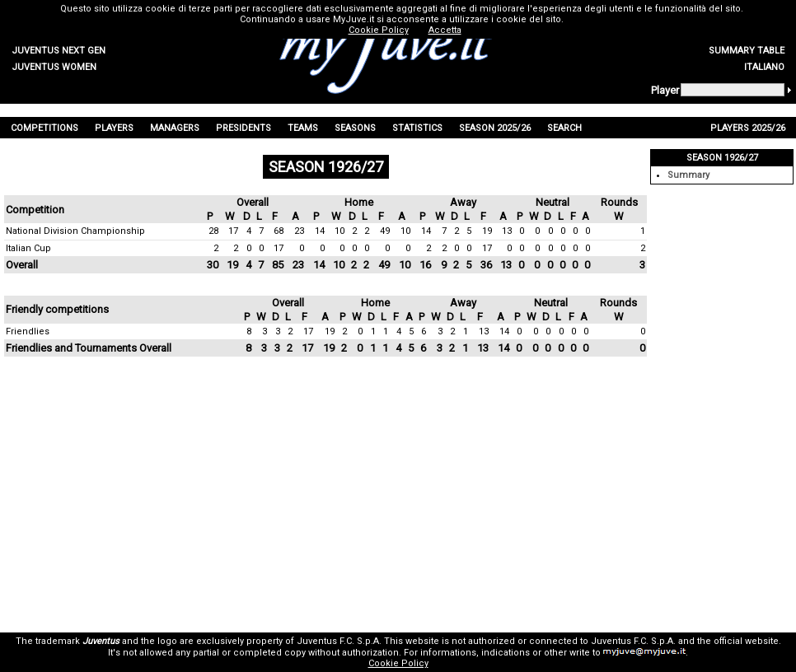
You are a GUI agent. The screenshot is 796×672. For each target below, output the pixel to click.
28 (213, 231)
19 (487, 231)
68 (279, 231)
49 (385, 231)
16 (425, 265)
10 (339, 231)
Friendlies (28, 331)
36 (486, 265)
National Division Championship (75, 231)
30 (213, 265)
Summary (688, 175)
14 (320, 231)
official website (746, 641)
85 (278, 265)
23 (299, 231)
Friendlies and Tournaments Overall (89, 348)
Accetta (445, 30)
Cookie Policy (398, 663)
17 (233, 231)
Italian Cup (28, 248)
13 (507, 231)
